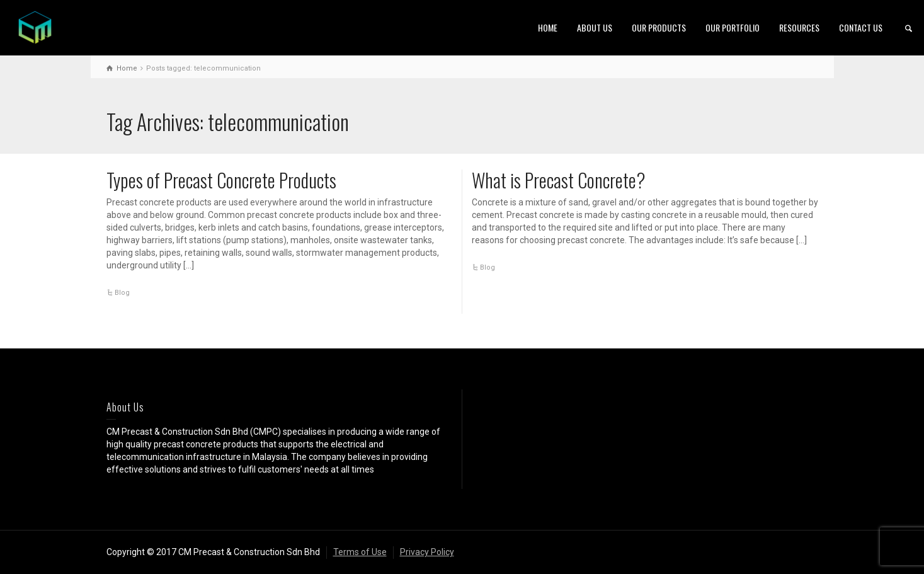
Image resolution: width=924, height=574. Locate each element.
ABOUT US (595, 27)
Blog (122, 293)
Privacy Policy (427, 552)
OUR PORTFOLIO (733, 27)
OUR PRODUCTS (659, 27)
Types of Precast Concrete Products (221, 180)
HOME (548, 27)
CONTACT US (861, 27)
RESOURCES (799, 27)
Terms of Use (360, 552)
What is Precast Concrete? (559, 180)
